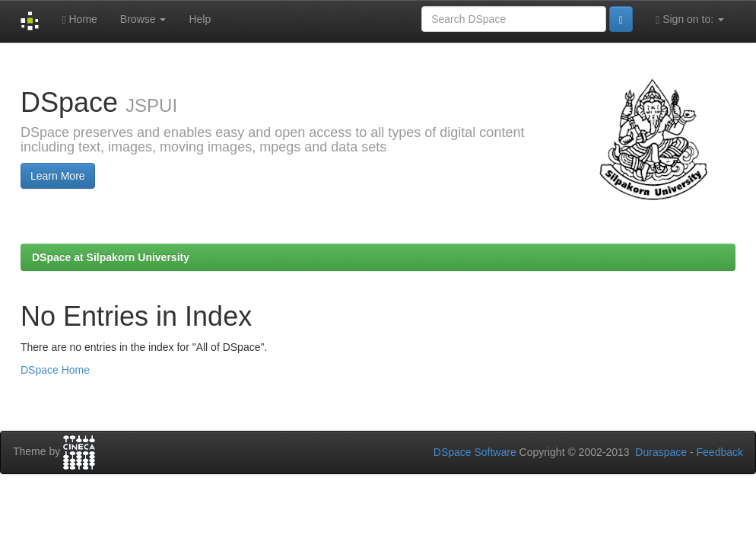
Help (200, 19)
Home (79, 19)
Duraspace (661, 452)
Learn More (58, 176)
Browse (143, 19)
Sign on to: (690, 19)
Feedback (720, 452)
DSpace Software (475, 452)
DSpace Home (55, 370)
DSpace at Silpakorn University (111, 257)
